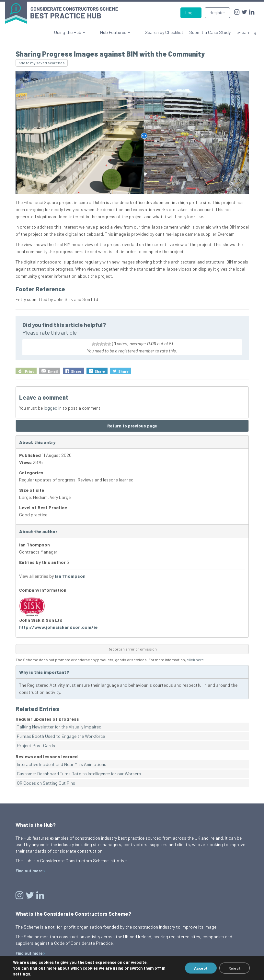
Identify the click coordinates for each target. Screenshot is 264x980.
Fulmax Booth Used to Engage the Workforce (61, 736)
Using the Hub (86, 32)
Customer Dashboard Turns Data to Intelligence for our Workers (79, 774)
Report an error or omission (132, 649)
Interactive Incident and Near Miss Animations (62, 764)
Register (217, 13)
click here (195, 660)
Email (53, 371)
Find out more (29, 871)
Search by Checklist (164, 32)
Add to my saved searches (42, 63)
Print (29, 371)
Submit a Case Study (210, 32)
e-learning (246, 32)
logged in (53, 408)
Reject (234, 968)
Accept (199, 968)
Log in (191, 13)
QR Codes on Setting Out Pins (46, 783)
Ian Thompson (70, 576)
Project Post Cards (36, 745)
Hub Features (122, 32)
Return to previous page (132, 426)
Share (76, 371)
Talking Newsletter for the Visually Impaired (59, 727)
